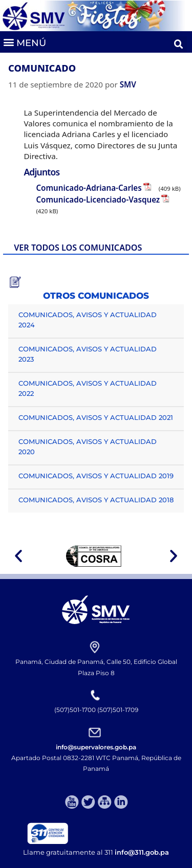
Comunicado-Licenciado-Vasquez (98, 199)
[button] (24, 42)
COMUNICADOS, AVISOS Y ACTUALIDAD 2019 (96, 476)
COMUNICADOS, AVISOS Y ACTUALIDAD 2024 (88, 320)
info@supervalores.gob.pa (96, 747)
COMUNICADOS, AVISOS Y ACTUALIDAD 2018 (96, 500)
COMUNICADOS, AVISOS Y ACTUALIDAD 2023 (88, 354)
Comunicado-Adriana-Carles (89, 188)
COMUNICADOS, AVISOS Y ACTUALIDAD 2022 (88, 388)
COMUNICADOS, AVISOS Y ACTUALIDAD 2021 (96, 417)
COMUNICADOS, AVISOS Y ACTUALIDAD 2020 (88, 447)
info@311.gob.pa (142, 852)
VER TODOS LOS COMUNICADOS (78, 248)
